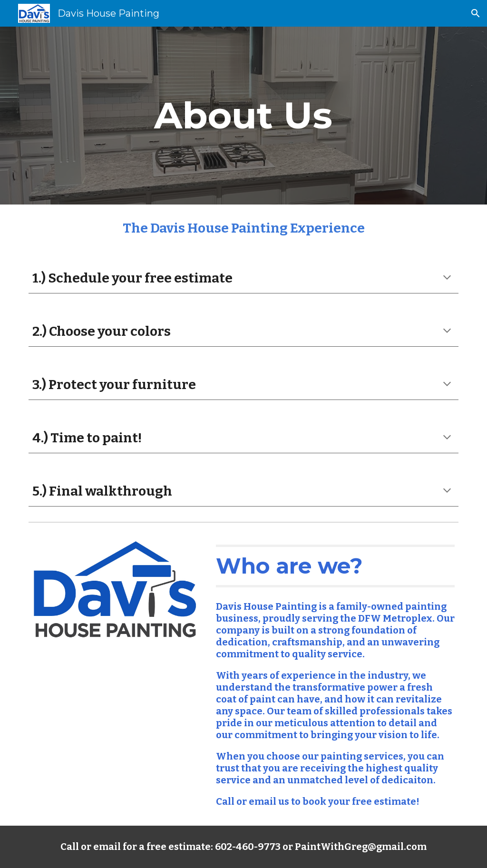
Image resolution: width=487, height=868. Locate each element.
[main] (243, 116)
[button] (476, 13)
